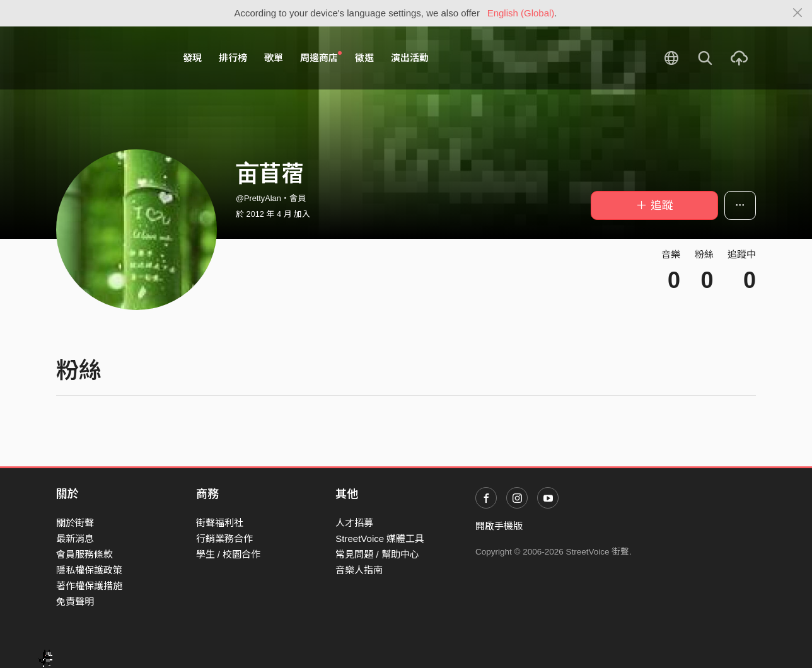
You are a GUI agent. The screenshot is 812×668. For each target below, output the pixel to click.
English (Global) (521, 13)
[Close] (798, 13)
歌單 (274, 58)
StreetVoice (108, 58)
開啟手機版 (499, 526)
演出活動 (410, 58)
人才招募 (354, 523)
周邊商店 (321, 57)
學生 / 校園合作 (229, 554)
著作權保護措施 (89, 586)
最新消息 (75, 538)
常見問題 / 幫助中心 (377, 554)
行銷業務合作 (224, 538)
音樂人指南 (359, 570)
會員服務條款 (84, 554)
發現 (192, 58)
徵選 (364, 58)
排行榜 (233, 58)
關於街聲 (75, 523)
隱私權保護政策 (89, 570)
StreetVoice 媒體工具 (380, 538)
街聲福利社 (220, 523)
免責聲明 (75, 602)
